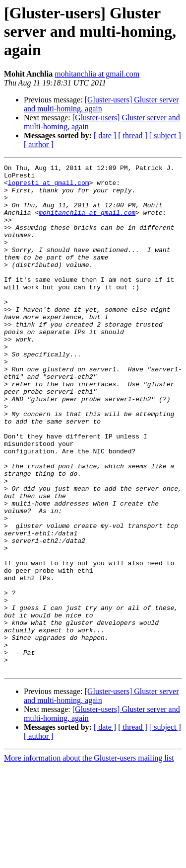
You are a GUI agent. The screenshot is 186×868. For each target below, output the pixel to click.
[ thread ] (133, 135)
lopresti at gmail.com (49, 187)
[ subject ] (165, 135)
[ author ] (39, 144)
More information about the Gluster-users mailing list (89, 859)
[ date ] (105, 135)
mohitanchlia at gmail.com (97, 74)
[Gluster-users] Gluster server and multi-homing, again (101, 104)
